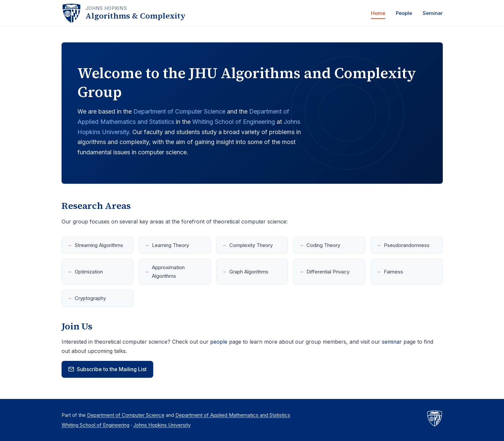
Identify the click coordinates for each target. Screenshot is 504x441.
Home (378, 13)
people (219, 342)
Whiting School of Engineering (234, 122)
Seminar (433, 13)
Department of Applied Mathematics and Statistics (233, 415)
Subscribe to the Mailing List (107, 369)
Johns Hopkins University (162, 425)
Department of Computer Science (179, 111)
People (404, 13)
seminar (392, 342)
